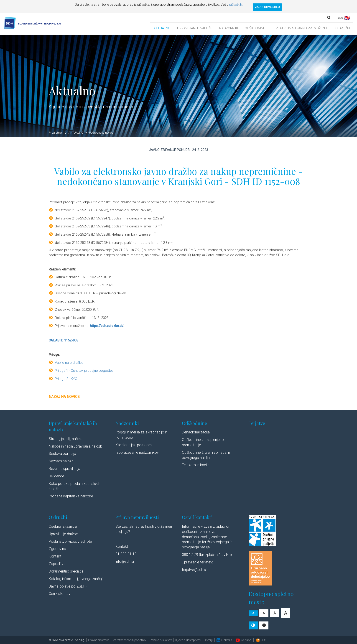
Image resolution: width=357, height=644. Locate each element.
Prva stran (58, 133)
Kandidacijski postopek (134, 445)
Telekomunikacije (196, 465)
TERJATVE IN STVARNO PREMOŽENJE (300, 28)
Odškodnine (194, 423)
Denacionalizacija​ (196, 432)
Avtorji (209, 640)
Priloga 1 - (63, 371)
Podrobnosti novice (101, 133)
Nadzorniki (127, 423)
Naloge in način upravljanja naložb (75, 446)
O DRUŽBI (343, 28)
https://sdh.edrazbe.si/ (107, 326)
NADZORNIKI (229, 28)
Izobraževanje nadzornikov (137, 452)
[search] (329, 18)
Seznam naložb (61, 461)
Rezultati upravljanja (64, 469)
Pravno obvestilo (99, 640)
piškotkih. (236, 5)
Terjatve (257, 423)
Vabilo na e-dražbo (69, 363)
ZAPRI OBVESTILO (267, 7)
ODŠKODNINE (255, 28)
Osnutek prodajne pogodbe (92, 371)
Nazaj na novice (64, 397)
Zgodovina (57, 549)
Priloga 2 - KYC (66, 379)
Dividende (56, 476)
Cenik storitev (60, 594)
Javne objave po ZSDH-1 (69, 586)
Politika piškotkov (161, 640)
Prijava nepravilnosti (137, 517)
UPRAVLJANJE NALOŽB (195, 28)
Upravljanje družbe (63, 534)
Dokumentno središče (66, 571)
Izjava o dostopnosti (188, 640)
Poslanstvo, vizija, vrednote (70, 541)
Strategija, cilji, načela (66, 439)
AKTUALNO (162, 28)
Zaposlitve (57, 564)
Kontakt (55, 556)
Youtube (243, 640)
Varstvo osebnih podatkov (130, 640)
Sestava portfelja (62, 454)
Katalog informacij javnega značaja (77, 579)
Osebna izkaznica (63, 526)
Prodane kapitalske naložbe (71, 496)
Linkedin (224, 640)
